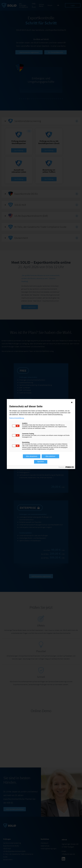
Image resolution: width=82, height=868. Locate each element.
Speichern (41, 462)
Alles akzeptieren (32, 456)
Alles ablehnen (50, 456)
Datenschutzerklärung (17, 418)
